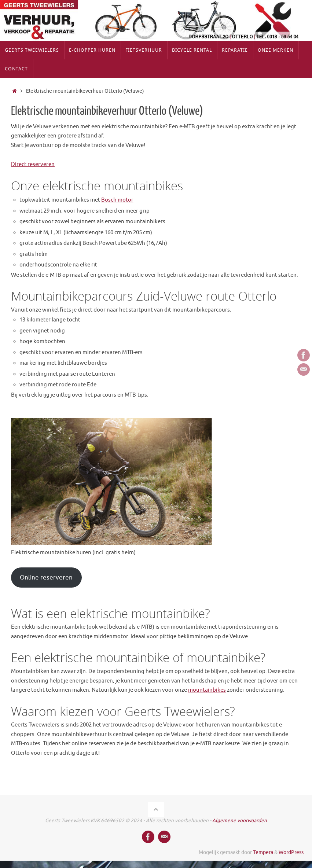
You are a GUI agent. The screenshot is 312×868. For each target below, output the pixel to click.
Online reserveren (46, 578)
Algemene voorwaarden (240, 821)
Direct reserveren (33, 164)
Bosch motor (117, 200)
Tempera (263, 852)
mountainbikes (207, 690)
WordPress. (292, 852)
